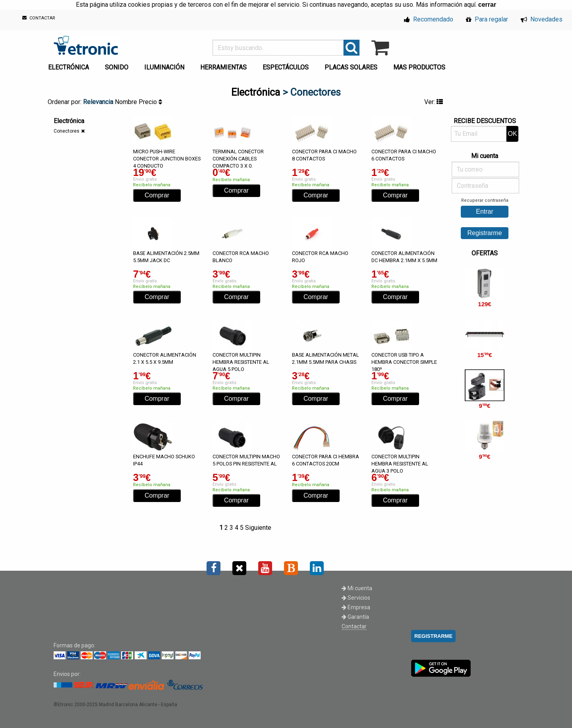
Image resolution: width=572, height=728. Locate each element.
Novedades (542, 19)
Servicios (356, 598)
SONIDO (117, 67)
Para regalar (487, 19)
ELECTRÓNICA (69, 67)
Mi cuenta (357, 588)
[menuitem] (70, 65)
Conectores (67, 131)
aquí (470, 5)
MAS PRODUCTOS (419, 67)
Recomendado (429, 19)
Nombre (127, 102)
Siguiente (258, 528)
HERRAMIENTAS (223, 67)
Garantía (355, 617)
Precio (150, 102)
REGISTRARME (433, 636)
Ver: (434, 102)
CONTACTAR (39, 18)
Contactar (354, 626)
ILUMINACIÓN (164, 67)
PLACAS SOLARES (351, 67)
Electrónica (256, 92)
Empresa (356, 607)
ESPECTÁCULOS (286, 67)
